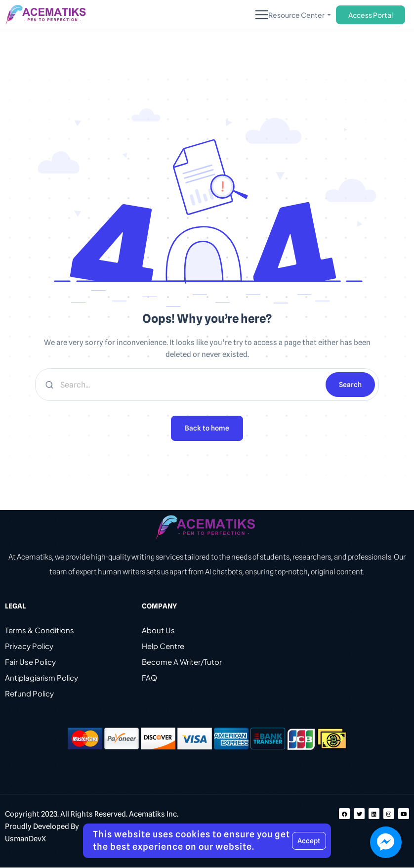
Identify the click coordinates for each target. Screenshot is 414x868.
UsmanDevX (25, 839)
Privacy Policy (29, 646)
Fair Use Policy (30, 662)
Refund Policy (29, 694)
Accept (309, 841)
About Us (158, 630)
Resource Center (297, 15)
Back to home (207, 429)
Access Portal (371, 15)
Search (350, 385)
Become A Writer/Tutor (182, 662)
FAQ (149, 678)
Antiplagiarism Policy (41, 678)
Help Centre (163, 646)
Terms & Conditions (40, 630)
